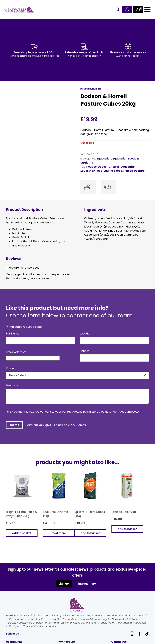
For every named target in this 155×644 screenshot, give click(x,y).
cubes (92, 167)
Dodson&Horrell (109, 167)
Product (11, 368)
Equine (108, 171)
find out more (87, 584)
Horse (118, 171)
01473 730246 (77, 425)
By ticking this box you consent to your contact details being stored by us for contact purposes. (74, 412)
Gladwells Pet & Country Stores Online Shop (20, 9)
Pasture (139, 171)
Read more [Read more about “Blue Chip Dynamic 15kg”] (59, 533)
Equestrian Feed (91, 171)
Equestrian (104, 159)
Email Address (16, 352)
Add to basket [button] (22, 533)
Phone (85, 351)
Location (86, 334)
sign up (64, 584)
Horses (128, 171)
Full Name (13, 334)
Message (12, 385)
